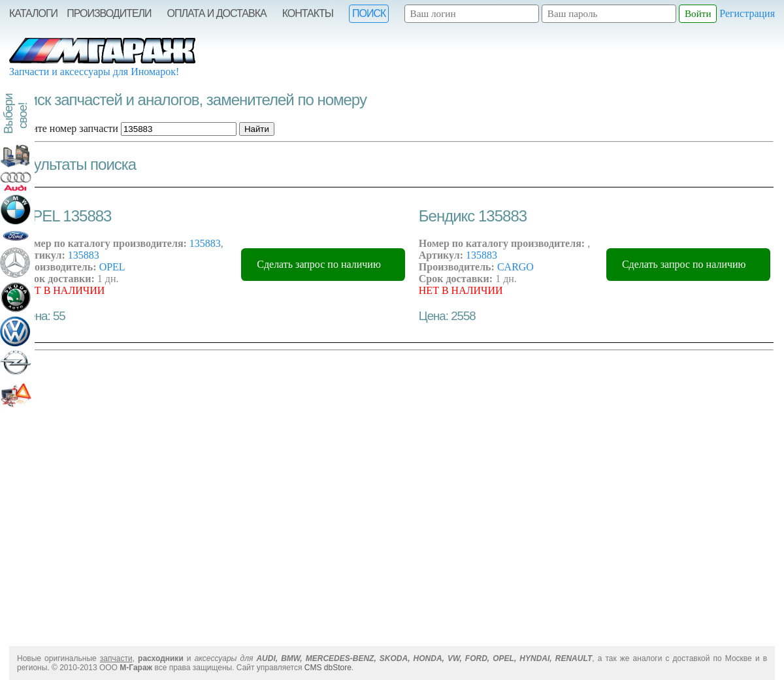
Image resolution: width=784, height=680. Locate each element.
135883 (205, 243)
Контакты (308, 13)
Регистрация (747, 13)
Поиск (369, 13)
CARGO (515, 267)
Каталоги (33, 13)
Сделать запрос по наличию (319, 264)
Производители (109, 13)
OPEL (112, 267)
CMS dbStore (328, 668)
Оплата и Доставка (217, 13)
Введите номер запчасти (64, 128)
